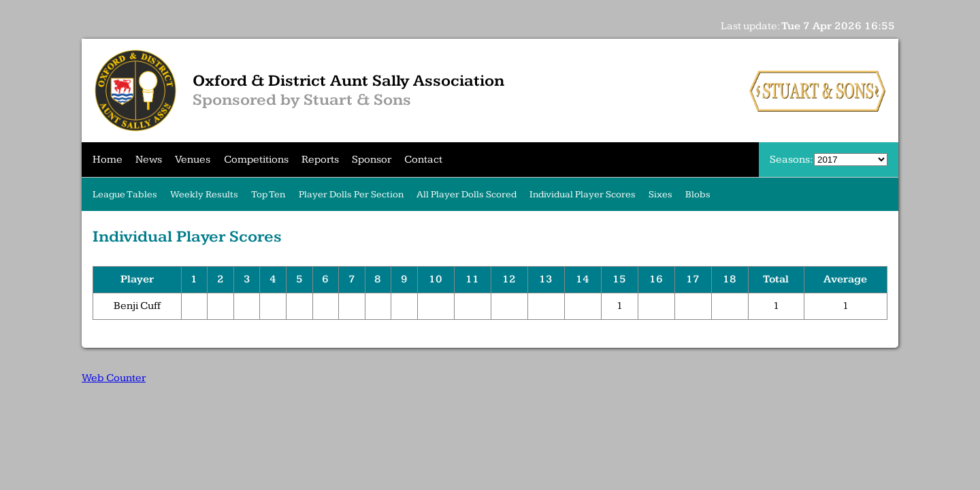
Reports (320, 160)
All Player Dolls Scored (467, 194)
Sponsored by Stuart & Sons (302, 100)
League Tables (125, 194)
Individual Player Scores (583, 194)
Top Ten (268, 194)
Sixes (660, 194)
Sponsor (372, 160)
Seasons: (792, 160)
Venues (193, 160)
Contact (423, 160)
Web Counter (114, 378)
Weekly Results (204, 194)
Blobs (698, 194)
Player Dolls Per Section (351, 194)
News (149, 160)
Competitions (256, 160)
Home (108, 160)
